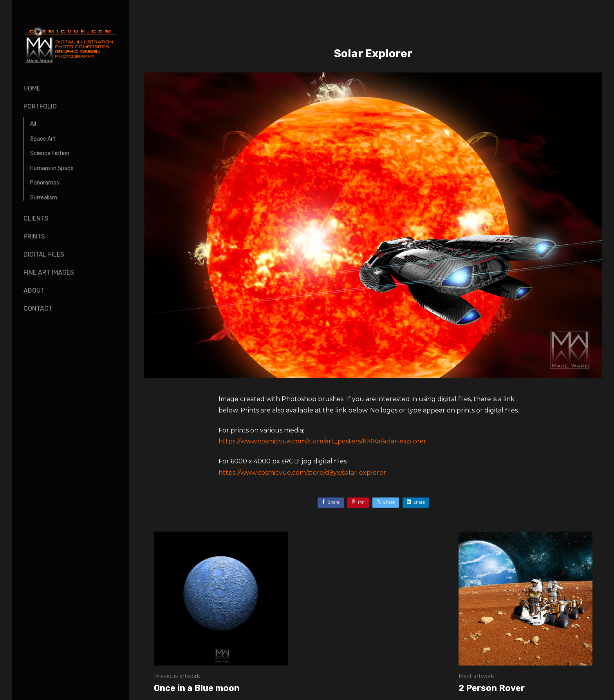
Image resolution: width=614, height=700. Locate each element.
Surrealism (44, 198)
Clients (36, 218)
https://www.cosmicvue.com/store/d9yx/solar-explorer (302, 473)
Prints (34, 236)
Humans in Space (52, 168)
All (33, 124)
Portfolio (40, 106)
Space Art (43, 139)
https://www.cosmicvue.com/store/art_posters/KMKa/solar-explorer (322, 441)
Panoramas (45, 183)
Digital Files (44, 254)
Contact (38, 308)
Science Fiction (50, 153)
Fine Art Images (49, 272)
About (34, 290)
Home (32, 88)
